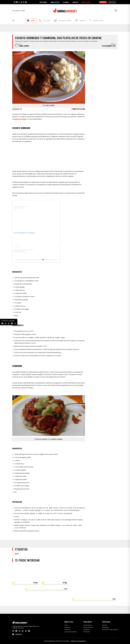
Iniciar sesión (112, 2)
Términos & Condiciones (78, 641)
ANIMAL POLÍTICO (55, 2)
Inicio (66, 625)
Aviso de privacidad (71, 632)
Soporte (105, 625)
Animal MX (86, 632)
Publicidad (105, 627)
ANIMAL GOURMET (86, 2)
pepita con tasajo (20, 119)
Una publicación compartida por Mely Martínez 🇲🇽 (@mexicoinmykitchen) (36, 260)
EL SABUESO (66, 2)
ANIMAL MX (75, 2)
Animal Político (88, 625)
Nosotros (68, 627)
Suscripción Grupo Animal (110, 630)
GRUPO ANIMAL (43, 2)
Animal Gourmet (88, 627)
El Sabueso (87, 630)
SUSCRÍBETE (103, 2)
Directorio (68, 630)
